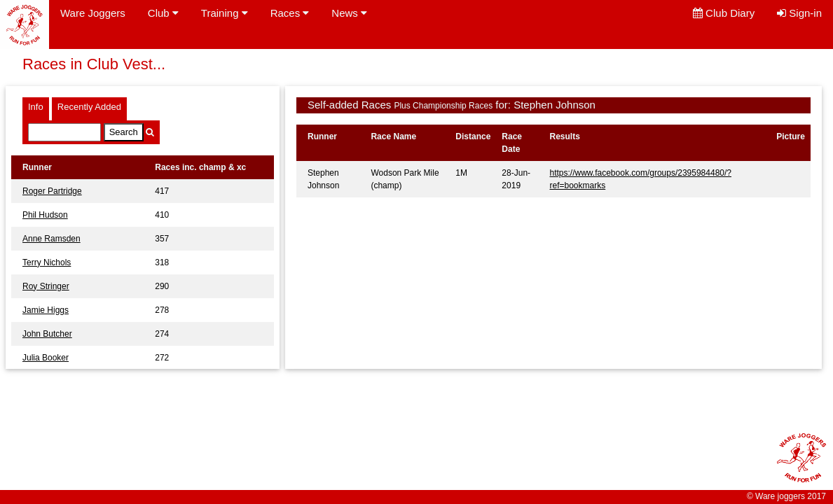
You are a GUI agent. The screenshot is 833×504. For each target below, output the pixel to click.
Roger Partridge (52, 191)
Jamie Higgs (46, 310)
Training (225, 13)
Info (36, 107)
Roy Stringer (46, 286)
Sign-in (799, 13)
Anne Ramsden (51, 239)
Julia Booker (46, 358)
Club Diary (724, 13)
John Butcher (47, 334)
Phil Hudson (45, 215)
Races (290, 13)
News (349, 13)
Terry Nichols (47, 262)
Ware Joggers (93, 13)
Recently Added (89, 107)
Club (163, 13)
